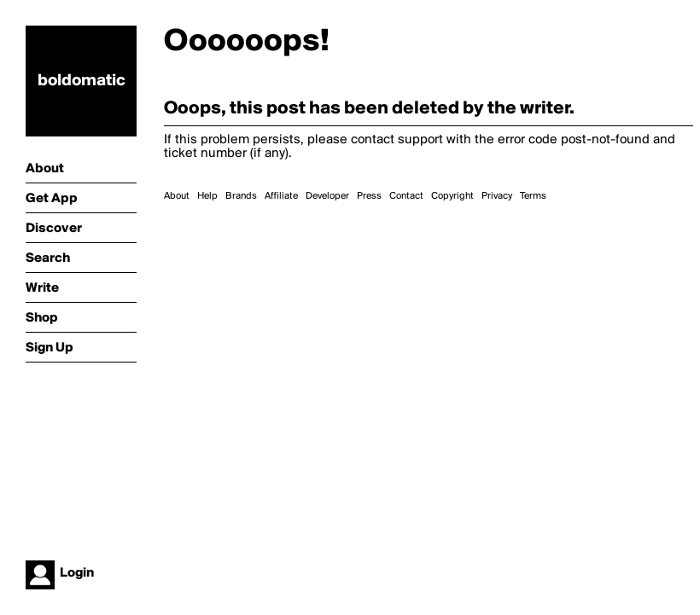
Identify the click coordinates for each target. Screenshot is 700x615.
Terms (533, 196)
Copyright (452, 196)
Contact (406, 196)
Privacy (497, 196)
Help (207, 196)
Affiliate (281, 196)
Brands (241, 196)
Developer (327, 196)
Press (369, 196)
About (177, 196)
